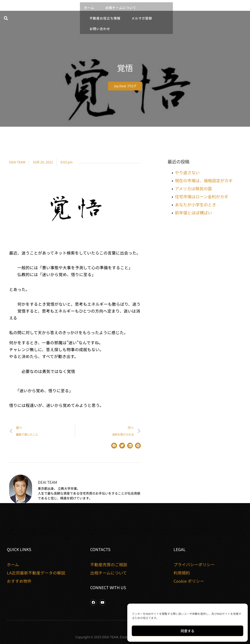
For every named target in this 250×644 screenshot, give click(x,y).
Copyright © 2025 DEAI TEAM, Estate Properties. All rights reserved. (125, 637)
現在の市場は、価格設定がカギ (204, 180)
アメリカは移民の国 (193, 188)
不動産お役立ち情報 (105, 18)
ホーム (89, 8)
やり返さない (187, 172)
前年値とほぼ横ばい (193, 213)
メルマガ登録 (142, 18)
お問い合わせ (100, 29)
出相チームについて (121, 8)
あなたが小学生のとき (196, 204)
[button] (6, 18)
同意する (187, 631)
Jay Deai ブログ (125, 86)
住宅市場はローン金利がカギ (202, 196)
